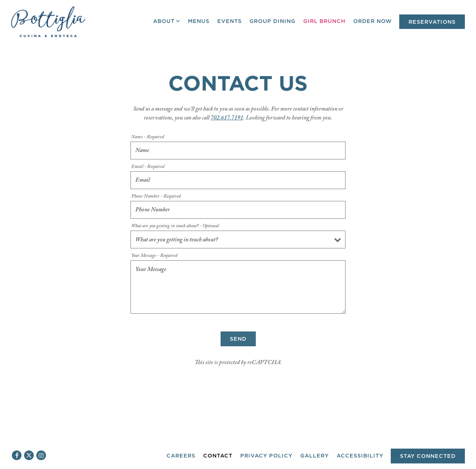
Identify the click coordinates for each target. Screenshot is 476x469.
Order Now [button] (373, 21)
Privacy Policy (266, 456)
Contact (218, 456)
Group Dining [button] (272, 21)
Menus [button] (199, 21)
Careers (181, 456)
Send (238, 343)
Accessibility (360, 456)
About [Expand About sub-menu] (167, 21)
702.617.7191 (227, 119)
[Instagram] (41, 455)
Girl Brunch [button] (324, 21)
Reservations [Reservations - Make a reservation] (432, 22)
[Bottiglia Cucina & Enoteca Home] (48, 22)
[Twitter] (29, 455)
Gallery (315, 456)
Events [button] (229, 21)
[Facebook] (17, 455)
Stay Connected (428, 456)
